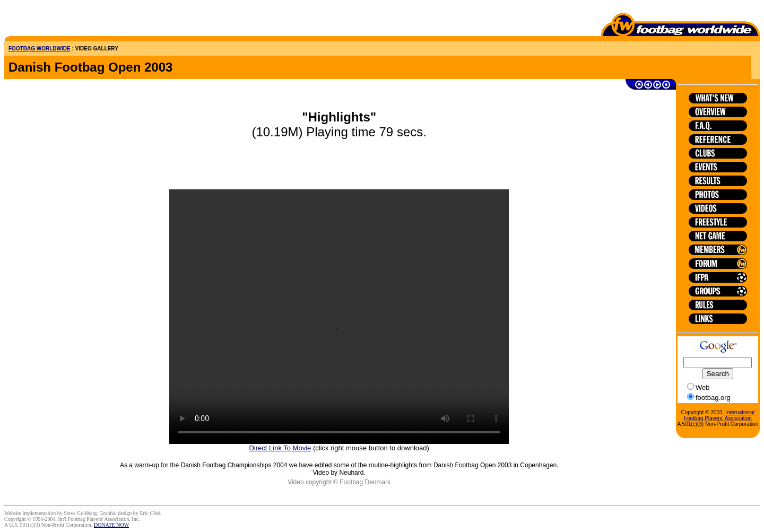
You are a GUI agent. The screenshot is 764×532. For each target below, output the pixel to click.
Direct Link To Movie (280, 448)
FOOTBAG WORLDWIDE (40, 49)
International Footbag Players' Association (719, 415)
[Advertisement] (66, 20)
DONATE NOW (111, 525)
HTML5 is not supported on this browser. (339, 317)
